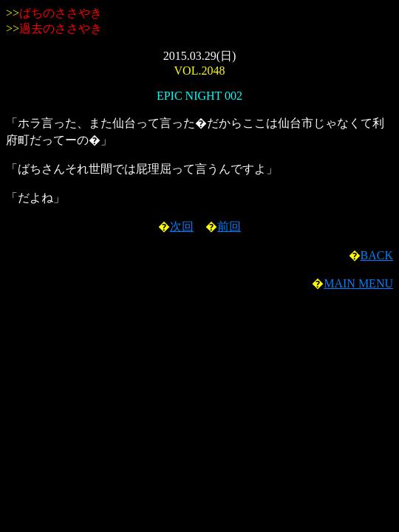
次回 (182, 226)
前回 (229, 226)
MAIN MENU (358, 283)
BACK (377, 255)
